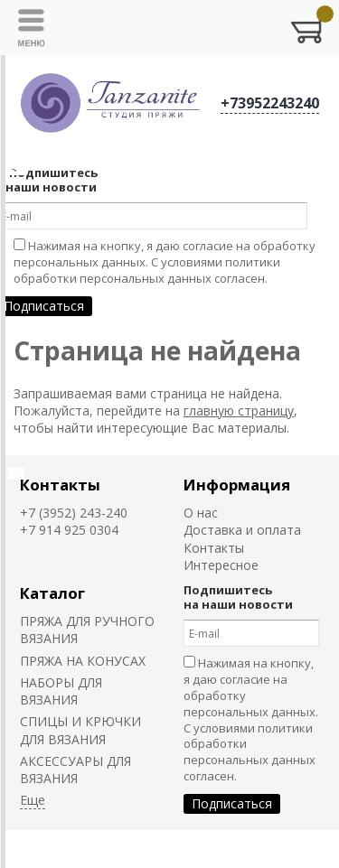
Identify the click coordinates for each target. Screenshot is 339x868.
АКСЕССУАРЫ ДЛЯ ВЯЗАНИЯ (75, 770)
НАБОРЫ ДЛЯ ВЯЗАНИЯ (61, 691)
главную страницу (239, 411)
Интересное (221, 565)
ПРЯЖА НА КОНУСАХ (83, 661)
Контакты (60, 485)
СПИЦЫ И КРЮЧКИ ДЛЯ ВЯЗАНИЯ (80, 730)
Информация (237, 485)
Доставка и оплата (242, 530)
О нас (201, 513)
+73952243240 (270, 103)
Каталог (52, 593)
